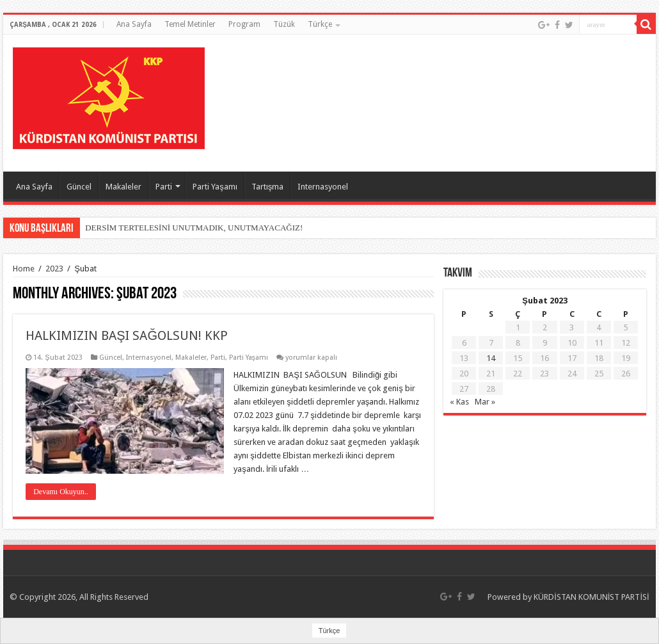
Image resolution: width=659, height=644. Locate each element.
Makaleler (123, 187)
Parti (164, 187)
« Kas (459, 402)
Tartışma (268, 187)
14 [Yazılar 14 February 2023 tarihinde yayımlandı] (491, 358)
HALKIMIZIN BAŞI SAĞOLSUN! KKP (127, 335)
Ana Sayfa (134, 24)
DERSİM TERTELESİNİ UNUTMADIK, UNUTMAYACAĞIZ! (194, 228)
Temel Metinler (190, 24)
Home (24, 269)
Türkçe (320, 24)
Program (244, 24)
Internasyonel (323, 187)
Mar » (485, 402)
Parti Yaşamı (215, 187)
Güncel (79, 187)
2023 (54, 269)
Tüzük (284, 24)
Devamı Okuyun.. (61, 492)
